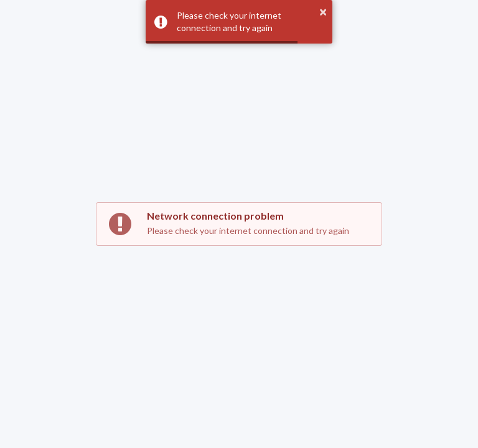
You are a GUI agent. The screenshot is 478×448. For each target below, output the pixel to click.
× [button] (323, 12)
